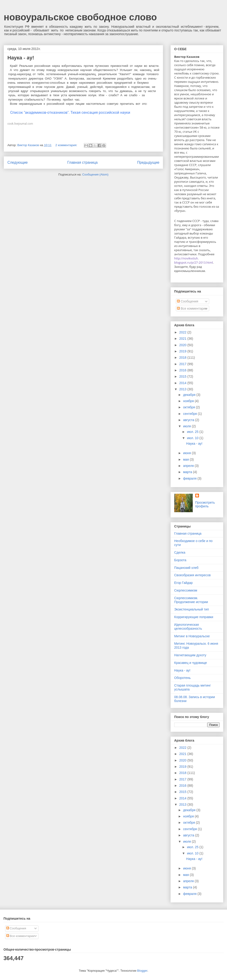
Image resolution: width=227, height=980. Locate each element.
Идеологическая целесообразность (188, 627)
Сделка (180, 552)
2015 (183, 376)
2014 (183, 383)
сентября (190, 414)
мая (186, 459)
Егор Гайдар (183, 583)
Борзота (180, 560)
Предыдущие (148, 162)
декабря (190, 395)
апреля (189, 466)
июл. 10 (193, 438)
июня (187, 453)
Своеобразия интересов (192, 575)
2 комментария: (67, 145)
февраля (190, 478)
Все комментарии (192, 308)
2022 (183, 332)
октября (189, 407)
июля (187, 426)
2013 (183, 389)
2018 (183, 357)
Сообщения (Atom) (95, 174)
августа (189, 420)
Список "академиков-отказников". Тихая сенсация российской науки (69, 112)
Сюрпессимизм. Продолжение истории (191, 600)
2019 (183, 351)
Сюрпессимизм (186, 590)
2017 (183, 364)
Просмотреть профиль (205, 504)
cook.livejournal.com (20, 124)
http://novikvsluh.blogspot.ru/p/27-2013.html (194, 260)
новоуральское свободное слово (80, 17)
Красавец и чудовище (191, 663)
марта (188, 472)
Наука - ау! (21, 58)
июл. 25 (193, 432)
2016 (183, 370)
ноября (189, 401)
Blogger (142, 971)
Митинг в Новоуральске (192, 636)
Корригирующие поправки (194, 617)
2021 (183, 339)
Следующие (18, 162)
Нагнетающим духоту (190, 655)
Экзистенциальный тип (192, 609)
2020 (183, 345)
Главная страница (82, 162)
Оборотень (182, 678)
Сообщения (188, 301)
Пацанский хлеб (186, 568)
